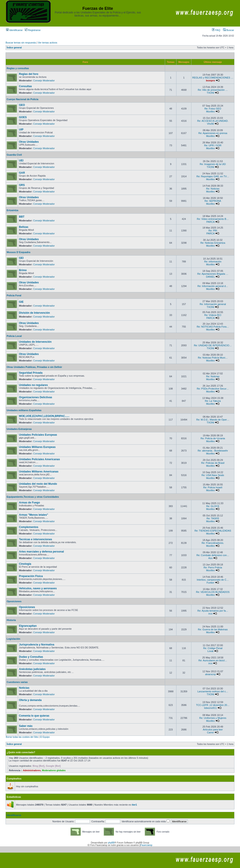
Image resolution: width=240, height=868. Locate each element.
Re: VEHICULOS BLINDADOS (213, 592)
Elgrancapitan (28, 626)
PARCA (210, 222)
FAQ (216, 30)
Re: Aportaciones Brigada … (213, 274)
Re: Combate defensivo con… (213, 555)
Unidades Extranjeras (19, 429)
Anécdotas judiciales (32, 669)
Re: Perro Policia (213, 567)
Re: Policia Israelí (213, 487)
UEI (21, 161)
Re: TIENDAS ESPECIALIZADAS (213, 531)
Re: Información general (213, 304)
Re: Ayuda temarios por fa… (213, 611)
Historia (11, 620)
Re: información (213, 262)
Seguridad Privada (31, 373)
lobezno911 (210, 708)
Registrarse (33, 30)
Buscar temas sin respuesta (21, 43)
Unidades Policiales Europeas (38, 435)
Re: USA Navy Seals (213, 475)
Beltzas (24, 227)
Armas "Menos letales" (34, 515)
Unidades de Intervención (35, 342)
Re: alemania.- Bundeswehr (213, 451)
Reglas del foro (29, 74)
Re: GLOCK (213, 506)
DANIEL (210, 277)
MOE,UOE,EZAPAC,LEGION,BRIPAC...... (44, 416)
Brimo (23, 270)
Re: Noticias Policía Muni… (213, 358)
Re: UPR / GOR (213, 145)
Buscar (229, 30)
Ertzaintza (12, 210)
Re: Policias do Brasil (213, 463)
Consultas (25, 86)
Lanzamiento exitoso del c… (213, 691)
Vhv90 (210, 124)
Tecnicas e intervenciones (36, 539)
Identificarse (14, 30)
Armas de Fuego (29, 503)
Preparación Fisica (31, 576)
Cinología (25, 564)
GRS (22, 185)
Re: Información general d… (213, 286)
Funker (210, 583)
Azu (210, 558)
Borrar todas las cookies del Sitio (22, 737)
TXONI (211, 93)
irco (211, 614)
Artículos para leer (213, 730)
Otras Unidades (29, 142)
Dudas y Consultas (31, 657)
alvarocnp (211, 674)
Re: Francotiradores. (213, 543)
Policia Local (14, 336)
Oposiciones (14, 601)
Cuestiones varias (17, 682)
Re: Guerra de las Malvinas (213, 629)
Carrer (210, 732)
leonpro (210, 80)
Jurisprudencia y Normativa (37, 645)
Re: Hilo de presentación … (213, 90)
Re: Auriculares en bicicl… (213, 660)
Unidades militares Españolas (24, 410)
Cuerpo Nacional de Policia (23, 99)
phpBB (111, 843)
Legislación (13, 639)
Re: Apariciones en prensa (213, 133)
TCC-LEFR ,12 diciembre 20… (213, 705)
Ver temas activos (48, 43)
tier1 (134, 805)
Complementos (29, 527)
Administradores (32, 770)
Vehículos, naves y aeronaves (38, 588)
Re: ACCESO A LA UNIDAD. (213, 121)
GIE (21, 302)
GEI (21, 258)
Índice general (14, 48)
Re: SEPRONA (213, 201)
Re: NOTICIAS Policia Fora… (213, 327)
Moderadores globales (54, 770)
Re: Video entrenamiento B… (213, 219)
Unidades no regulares (33, 385)
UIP (21, 130)
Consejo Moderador (44, 80)
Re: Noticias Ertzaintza (213, 243)
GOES (23, 117)
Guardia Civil (14, 155)
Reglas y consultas (18, 68)
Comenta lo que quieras (34, 716)
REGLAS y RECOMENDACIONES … (213, 78)
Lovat (210, 651)
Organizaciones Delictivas (36, 397)
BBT (22, 217)
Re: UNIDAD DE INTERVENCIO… (213, 345)
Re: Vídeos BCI (213, 315)
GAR (22, 173)
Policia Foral (14, 295)
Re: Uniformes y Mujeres (213, 718)
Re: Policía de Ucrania (213, 438)
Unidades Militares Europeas (37, 447)
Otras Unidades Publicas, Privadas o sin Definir (34, 367)
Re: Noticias (213, 189)
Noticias (24, 688)
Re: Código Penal (213, 648)
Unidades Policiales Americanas (39, 459)
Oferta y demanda (30, 700)
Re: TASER (213, 518)
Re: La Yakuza (213, 401)
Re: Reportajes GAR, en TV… (213, 176)
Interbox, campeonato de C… (213, 580)
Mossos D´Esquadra (19, 252)
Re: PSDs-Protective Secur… (213, 389)
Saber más (26, 726)
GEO (22, 105)
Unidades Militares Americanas (39, 472)
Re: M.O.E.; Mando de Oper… (213, 420)
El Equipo (45, 737)
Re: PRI (213, 231)
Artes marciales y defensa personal (41, 552)
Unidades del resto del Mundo (38, 484)
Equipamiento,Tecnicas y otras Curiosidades (33, 497)
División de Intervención (34, 313)
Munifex (210, 111)
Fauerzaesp (146, 845)
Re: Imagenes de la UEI (213, 164)
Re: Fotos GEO (213, 109)
